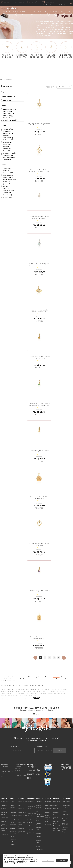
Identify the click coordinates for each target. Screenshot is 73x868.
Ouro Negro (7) (7, 116)
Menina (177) (6, 147)
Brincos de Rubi (22, 813)
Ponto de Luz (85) (8, 157)
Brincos (16, 13)
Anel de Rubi (13, 813)
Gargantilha (30, 829)
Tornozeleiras (48, 824)
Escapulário (65, 832)
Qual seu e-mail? (42, 746)
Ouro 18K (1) (6, 100)
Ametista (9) (6, 169)
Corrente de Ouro (31, 811)
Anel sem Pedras (14, 847)
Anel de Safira (13, 815)
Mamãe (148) (6, 149)
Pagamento (18, 773)
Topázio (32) (6, 193)
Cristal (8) (5, 171)
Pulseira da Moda (49, 806)
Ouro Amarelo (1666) (9, 109)
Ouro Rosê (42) (7, 111)
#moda (45, 710)
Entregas (17, 770)
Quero (60, 750)
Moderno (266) (7, 138)
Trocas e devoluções (20, 775)
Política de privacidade (7, 769)
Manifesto (4, 774)
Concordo (62, 860)
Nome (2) (5, 136)
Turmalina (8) (6, 195)
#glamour (37, 710)
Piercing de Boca (58, 826)
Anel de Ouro (13, 839)
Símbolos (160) (7, 155)
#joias (30, 710)
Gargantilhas (32, 13)
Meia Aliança (13, 831)
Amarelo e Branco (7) (9, 120)
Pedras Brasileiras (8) (9, 179)
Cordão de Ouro (31, 804)
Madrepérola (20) (8, 177)
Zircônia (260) (7, 197)
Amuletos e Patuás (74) (10, 153)
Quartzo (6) (6, 184)
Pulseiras (48, 13)
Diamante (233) (7, 173)
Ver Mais (37, 698)
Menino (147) (6, 144)
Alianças (4, 13)
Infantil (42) (6, 131)
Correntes (23, 13)
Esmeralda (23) (7, 175)
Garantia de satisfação (7, 771)
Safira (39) (5, 188)
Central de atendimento (19, 767)
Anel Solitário (13, 836)
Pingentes (41, 13)
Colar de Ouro (31, 801)
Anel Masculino (14, 842)
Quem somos (5, 767)
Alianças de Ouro (5, 817)
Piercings (56, 13)
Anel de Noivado (14, 834)
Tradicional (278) (7, 140)
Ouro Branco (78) (8, 114)
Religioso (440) (7, 142)
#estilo (51, 710)
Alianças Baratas (5, 801)
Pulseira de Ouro (49, 808)
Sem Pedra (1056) (8, 190)
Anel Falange (13, 844)
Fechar (48, 860)
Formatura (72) (7, 129)
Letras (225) (6, 160)
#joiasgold (24, 710)
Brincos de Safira (23, 815)
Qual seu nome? (14, 746)
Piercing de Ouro (58, 801)
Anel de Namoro (14, 810)
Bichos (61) (6, 151)
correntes (56, 677)
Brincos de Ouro (22, 801)
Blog (2, 776)
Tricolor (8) (6, 118)
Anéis (10, 13)
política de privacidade (28, 861)
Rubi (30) (5, 186)
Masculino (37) (7, 133)
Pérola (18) (5, 182)
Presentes (63, 13)
